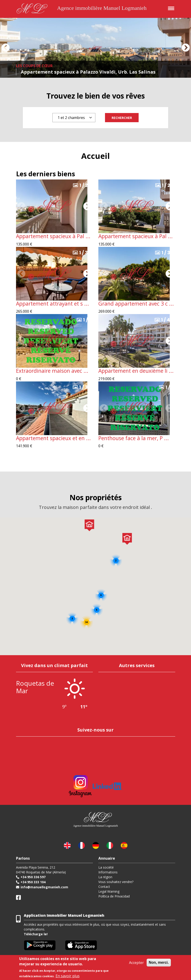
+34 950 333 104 (33, 882)
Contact (104, 887)
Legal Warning (109, 891)
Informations (108, 872)
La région (105, 877)
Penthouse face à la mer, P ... (134, 438)
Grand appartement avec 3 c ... (136, 304)
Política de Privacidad (114, 896)
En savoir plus (68, 976)
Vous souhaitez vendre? (116, 882)
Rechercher (122, 118)
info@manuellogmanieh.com (44, 887)
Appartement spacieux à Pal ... (53, 236)
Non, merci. (159, 962)
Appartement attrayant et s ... (52, 304)
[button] (5, 48)
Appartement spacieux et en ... (53, 438)
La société (106, 867)
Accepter (136, 963)
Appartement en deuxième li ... (136, 371)
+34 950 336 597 (33, 877)
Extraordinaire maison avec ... (52, 371)
